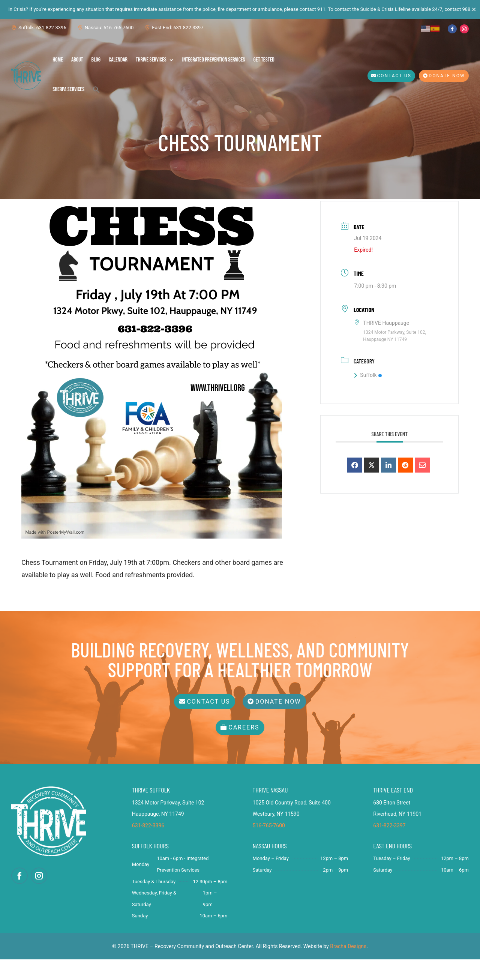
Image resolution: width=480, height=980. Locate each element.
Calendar (118, 60)
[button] (96, 90)
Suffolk (368, 396)
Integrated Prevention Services (214, 60)
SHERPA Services (68, 89)
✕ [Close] (474, 10)
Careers (244, 748)
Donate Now (447, 76)
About (77, 60)
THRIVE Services (151, 60)
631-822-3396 (148, 846)
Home (58, 60)
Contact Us (394, 76)
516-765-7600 (269, 846)
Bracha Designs (348, 967)
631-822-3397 (389, 846)
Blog (96, 60)
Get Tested (264, 60)
